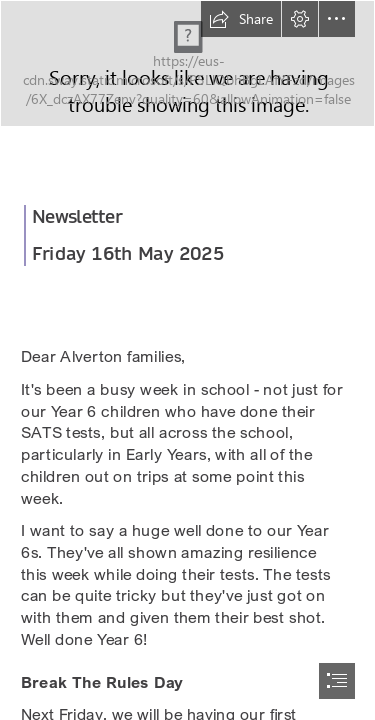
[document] (187, 360)
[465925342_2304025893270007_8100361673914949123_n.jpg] (187, 63)
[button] (241, 19)
